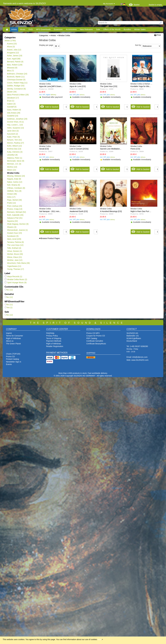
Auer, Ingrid (14, 59)
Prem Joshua (14, 206)
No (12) (9, 290)
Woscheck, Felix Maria (18, 263)
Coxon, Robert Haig (17, 83)
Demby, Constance (16, 89)
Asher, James (15, 56)
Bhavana (12, 68)
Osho (11, 197)
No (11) (9, 305)
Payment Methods (54, 341)
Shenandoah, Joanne (17, 230)
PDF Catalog (92, 338)
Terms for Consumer (15, 336)
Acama (12, 44)
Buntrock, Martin (16, 77)
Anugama (13, 53)
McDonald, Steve (16, 161)
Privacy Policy (52, 336)
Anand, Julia (14, 50)
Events (9, 364)
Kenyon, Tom (14, 140)
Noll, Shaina (13, 185)
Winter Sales (140, 29)
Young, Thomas (15, 269)
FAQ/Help (50, 333)
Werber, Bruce (15, 254)
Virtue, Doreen (14, 251)
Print (159, 35)
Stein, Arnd (14, 239)
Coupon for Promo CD (96, 336)
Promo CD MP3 (93, 333)
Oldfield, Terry (14, 191)
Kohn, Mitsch (14, 146)
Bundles (127, 29)
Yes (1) (9, 307)
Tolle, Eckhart (14, 248)
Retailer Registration (55, 346)
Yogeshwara (14, 266)
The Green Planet (13, 344)
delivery (53, 95)
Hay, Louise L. (15, 125)
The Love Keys (15, 245)
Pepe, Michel (14, 200)
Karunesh (12, 134)
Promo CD (10, 357)
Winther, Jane (15, 260)
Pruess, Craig (15, 209)
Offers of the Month (112, 29)
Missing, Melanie (16, 176)
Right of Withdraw (13, 338)
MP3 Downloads (43, 29)
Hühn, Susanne (15, 128)
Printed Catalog (13, 359)
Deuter (12, 92)
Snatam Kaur (14, 233)
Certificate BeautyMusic (96, 344)
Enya (11, 101)
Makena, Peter (15, 158)
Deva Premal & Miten (18, 95)
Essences (58, 29)
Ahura (11, 47)
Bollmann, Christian (17, 74)
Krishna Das (14, 149)
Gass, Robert (14, 110)
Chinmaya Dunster (16, 80)
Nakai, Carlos (15, 182)
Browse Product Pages (50, 238)
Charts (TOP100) (13, 354)
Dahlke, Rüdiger (16, 86)
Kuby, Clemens (15, 152)
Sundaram (13, 236)
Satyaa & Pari (15, 218)
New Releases (86, 29)
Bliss (10, 71)
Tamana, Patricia (15, 242)
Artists (14, 29)
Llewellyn (12, 155)
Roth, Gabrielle (15, 215)
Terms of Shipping (54, 338)
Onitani (12, 194)
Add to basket (49, 106)
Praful (11, 203)
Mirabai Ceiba (13, 173)
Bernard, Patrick (15, 62)
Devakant (13, 98)
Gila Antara (14, 113)
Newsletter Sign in (14, 362)
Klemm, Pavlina (15, 143)
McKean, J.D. (14, 164)
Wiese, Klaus (14, 257)
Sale (98, 29)
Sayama (12, 221)
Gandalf (12, 107)
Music (23, 29)
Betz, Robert (15, 65)
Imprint (9, 333)
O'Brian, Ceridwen (16, 188)
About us (10, 341)
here (99, 639)
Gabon (11, 104)
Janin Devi (13, 131)
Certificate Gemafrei (95, 341)
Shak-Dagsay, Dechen (18, 224)
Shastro (12, 227)
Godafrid (13, 116)
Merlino (12, 167)
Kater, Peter (13, 137)
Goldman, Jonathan (17, 119)
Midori (12, 170)
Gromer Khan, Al (15, 122)
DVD (31, 29)
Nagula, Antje (14, 179)
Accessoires (71, 29)
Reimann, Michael (16, 212)
